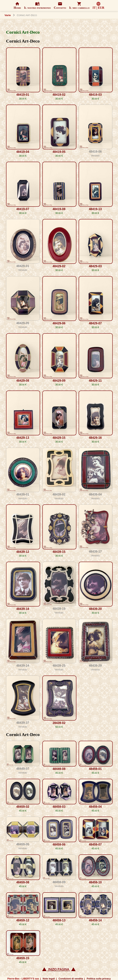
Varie (8, 15)
